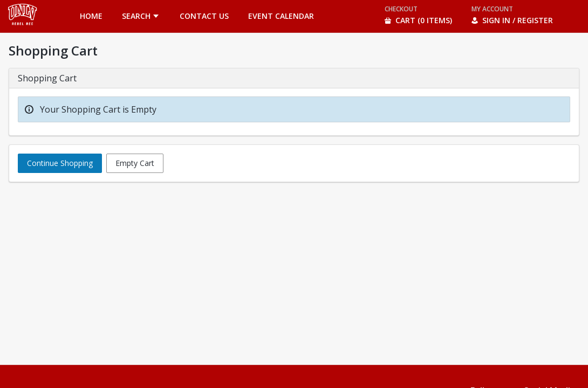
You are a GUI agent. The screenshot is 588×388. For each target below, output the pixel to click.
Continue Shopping (60, 163)
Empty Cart (135, 163)
